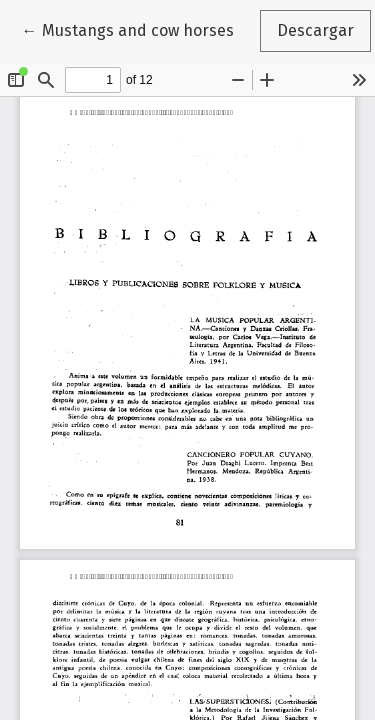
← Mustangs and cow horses (136, 29)
